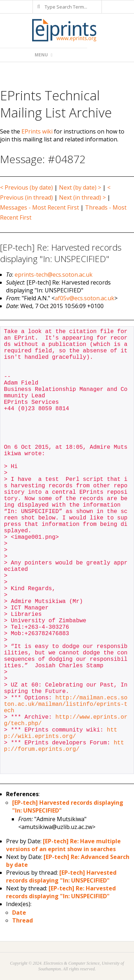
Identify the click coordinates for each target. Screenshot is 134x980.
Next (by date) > (80, 187)
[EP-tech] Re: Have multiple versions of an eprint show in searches (63, 845)
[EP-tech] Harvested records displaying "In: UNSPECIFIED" (61, 876)
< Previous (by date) (26, 187)
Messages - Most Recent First (39, 207)
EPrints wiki (37, 131)
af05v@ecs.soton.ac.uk (85, 298)
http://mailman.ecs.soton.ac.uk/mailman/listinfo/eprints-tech (66, 704)
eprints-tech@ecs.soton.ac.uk (54, 275)
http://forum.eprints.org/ (64, 746)
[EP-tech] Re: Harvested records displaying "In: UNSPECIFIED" (61, 892)
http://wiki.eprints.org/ (61, 733)
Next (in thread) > (82, 197)
